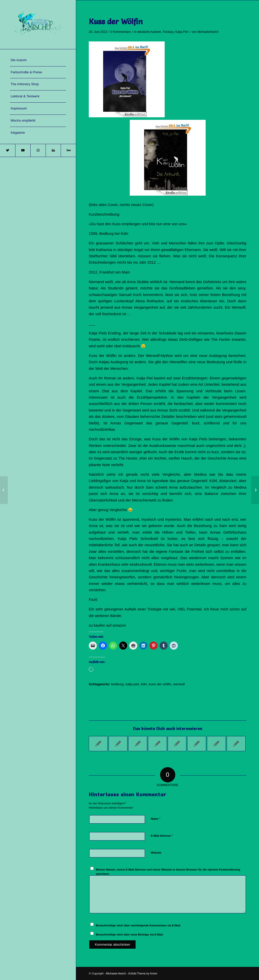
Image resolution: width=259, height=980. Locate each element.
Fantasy (168, 32)
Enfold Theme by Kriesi (143, 973)
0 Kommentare (121, 32)
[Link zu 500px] (68, 150)
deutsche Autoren (149, 32)
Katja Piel (182, 32)
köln (144, 684)
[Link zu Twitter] (8, 150)
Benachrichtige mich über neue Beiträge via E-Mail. (130, 935)
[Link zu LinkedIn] (53, 150)
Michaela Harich (116, 973)
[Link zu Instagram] (38, 150)
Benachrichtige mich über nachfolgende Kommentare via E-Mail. (138, 925)
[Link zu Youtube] (23, 150)
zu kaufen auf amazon (107, 625)
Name (156, 819)
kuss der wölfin (160, 684)
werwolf (179, 684)
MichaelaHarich (208, 32)
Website (156, 853)
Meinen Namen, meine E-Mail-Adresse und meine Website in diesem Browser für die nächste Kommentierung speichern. (168, 872)
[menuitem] (38, 60)
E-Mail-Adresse (162, 836)
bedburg (117, 684)
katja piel (132, 684)
